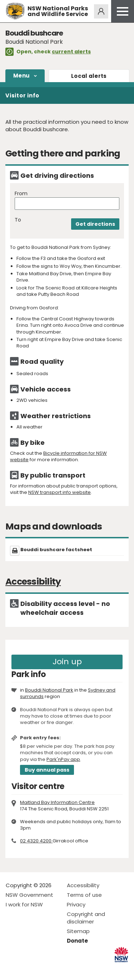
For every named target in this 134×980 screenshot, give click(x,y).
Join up (67, 662)
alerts (89, 76)
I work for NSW (24, 904)
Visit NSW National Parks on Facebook (12, 969)
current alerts (71, 52)
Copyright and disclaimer (86, 918)
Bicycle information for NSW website (58, 456)
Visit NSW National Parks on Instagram (28, 969)
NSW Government (29, 895)
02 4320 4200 (36, 841)
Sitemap (78, 931)
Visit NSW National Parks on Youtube (43, 969)
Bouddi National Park (49, 690)
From (21, 194)
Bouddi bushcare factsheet (56, 550)
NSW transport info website (59, 492)
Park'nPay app (63, 759)
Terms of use (84, 895)
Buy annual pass (47, 770)
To (18, 220)
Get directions (95, 224)
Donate (77, 941)
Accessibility (83, 885)
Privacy (76, 904)
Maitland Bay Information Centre (57, 802)
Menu (21, 76)
